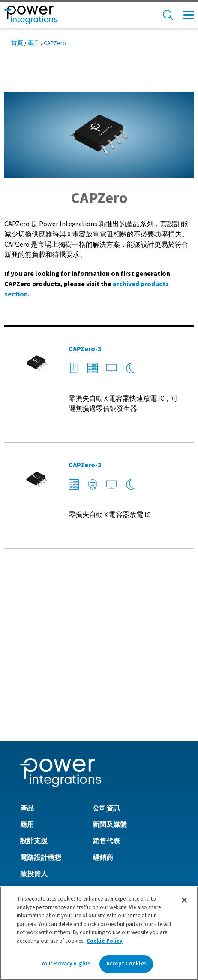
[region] (99, 933)
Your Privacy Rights (66, 964)
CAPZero (55, 43)
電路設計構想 (41, 720)
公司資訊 (106, 671)
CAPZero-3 (85, 349)
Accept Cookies (126, 964)
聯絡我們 (34, 786)
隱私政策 (34, 821)
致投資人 (34, 737)
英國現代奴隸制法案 (51, 871)
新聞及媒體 (110, 687)
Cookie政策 (37, 838)
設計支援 (34, 704)
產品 (33, 43)
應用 (27, 687)
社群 (27, 770)
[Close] (184, 900)
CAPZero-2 (85, 465)
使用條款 (34, 855)
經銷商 (103, 720)
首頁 (17, 43)
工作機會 (34, 753)
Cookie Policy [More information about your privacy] (105, 941)
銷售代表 (106, 704)
